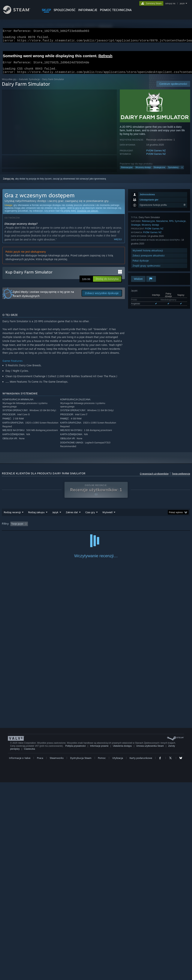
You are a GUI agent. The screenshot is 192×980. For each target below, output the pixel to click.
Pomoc (102, 956)
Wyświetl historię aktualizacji (148, 255)
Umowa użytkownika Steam (150, 944)
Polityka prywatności (75, 944)
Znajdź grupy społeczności (146, 270)
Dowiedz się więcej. (88, 215)
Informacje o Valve (20, 956)
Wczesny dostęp (143, 172)
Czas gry (90, 517)
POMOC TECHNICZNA (116, 10)
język (182, 3)
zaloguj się (170, 3)
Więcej (118, 244)
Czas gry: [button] (108, 528)
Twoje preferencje (181, 478)
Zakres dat (72, 517)
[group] (96, 529)
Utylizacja (118, 956)
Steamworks (57, 956)
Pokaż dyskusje (141, 265)
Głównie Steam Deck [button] (131, 528)
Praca (40, 956)
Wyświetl (107, 517)
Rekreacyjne (127, 172)
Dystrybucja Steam (81, 956)
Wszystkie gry (9, 84)
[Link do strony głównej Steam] (19, 13)
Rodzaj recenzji (12, 517)
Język (55, 517)
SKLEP (46, 10)
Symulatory (173, 172)
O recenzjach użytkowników (154, 478)
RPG (171, 226)
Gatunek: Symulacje (29, 84)
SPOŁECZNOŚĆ (65, 10)
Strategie (136, 229)
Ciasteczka (30, 947)
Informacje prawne (99, 944)
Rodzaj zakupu (36, 517)
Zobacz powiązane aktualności (149, 260)
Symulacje (180, 226)
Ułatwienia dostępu (122, 944)
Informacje (88, 10)
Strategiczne (159, 172)
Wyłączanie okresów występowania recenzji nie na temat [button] (68, 528)
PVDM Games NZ (156, 155)
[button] (107, 283)
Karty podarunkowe (141, 956)
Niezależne (162, 226)
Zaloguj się (8, 183)
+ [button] (182, 172)
